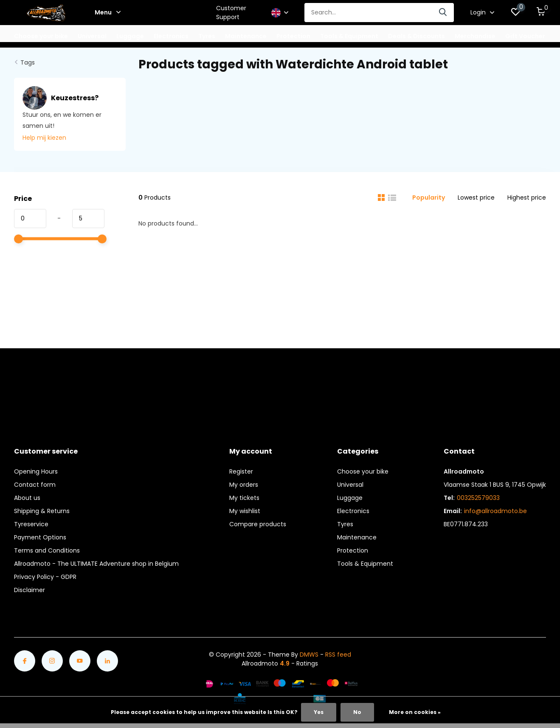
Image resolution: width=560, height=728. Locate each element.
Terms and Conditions (47, 550)
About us (27, 498)
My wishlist (245, 511)
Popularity (429, 198)
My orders (244, 485)
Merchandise (475, 36)
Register (241, 471)
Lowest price (476, 198)
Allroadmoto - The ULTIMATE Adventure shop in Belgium (96, 564)
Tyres (345, 524)
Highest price (527, 198)
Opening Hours (36, 471)
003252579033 (478, 498)
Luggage (350, 498)
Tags (28, 62)
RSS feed (338, 655)
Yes (319, 712)
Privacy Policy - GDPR (45, 577)
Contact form (35, 485)
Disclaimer (30, 590)
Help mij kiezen (44, 138)
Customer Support (231, 13)
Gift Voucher (525, 36)
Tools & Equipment (365, 564)
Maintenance (357, 537)
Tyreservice (31, 524)
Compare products (258, 524)
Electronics (353, 511)
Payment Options (40, 537)
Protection (353, 550)
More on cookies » (415, 712)
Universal (350, 485)
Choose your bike (363, 471)
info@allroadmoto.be (495, 511)
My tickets (244, 498)
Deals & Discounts (416, 36)
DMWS (309, 655)
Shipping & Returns (42, 511)
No (357, 712)
